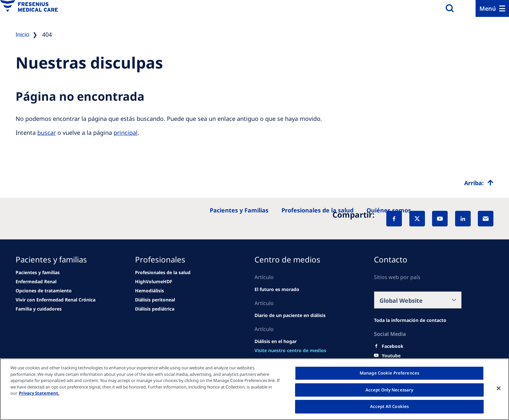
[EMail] (486, 219)
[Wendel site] (38, 273)
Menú (488, 8)
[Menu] (492, 8)
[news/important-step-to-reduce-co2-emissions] (36, 282)
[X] (417, 219)
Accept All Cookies (389, 406)
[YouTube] (440, 219)
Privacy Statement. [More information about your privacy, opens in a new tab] (39, 393)
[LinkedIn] (463, 219)
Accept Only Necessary (390, 390)
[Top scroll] (479, 183)
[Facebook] (394, 219)
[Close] (499, 388)
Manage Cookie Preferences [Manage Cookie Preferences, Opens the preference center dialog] (389, 373)
